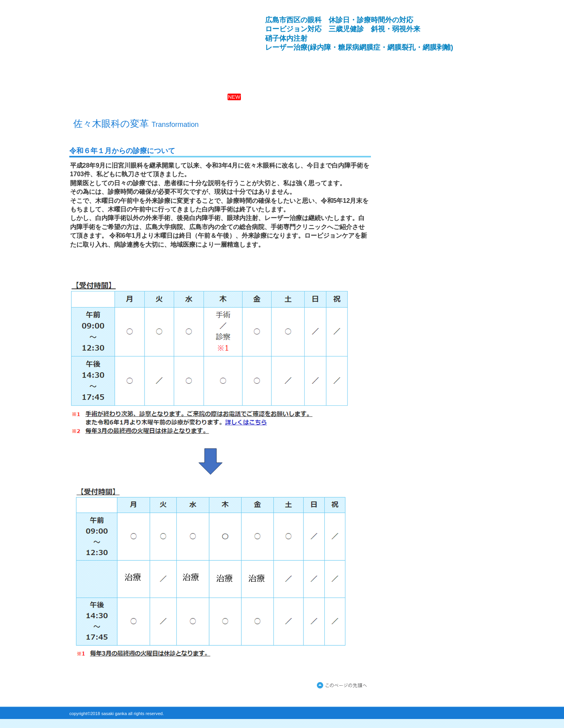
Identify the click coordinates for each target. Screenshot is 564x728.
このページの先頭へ (343, 686)
